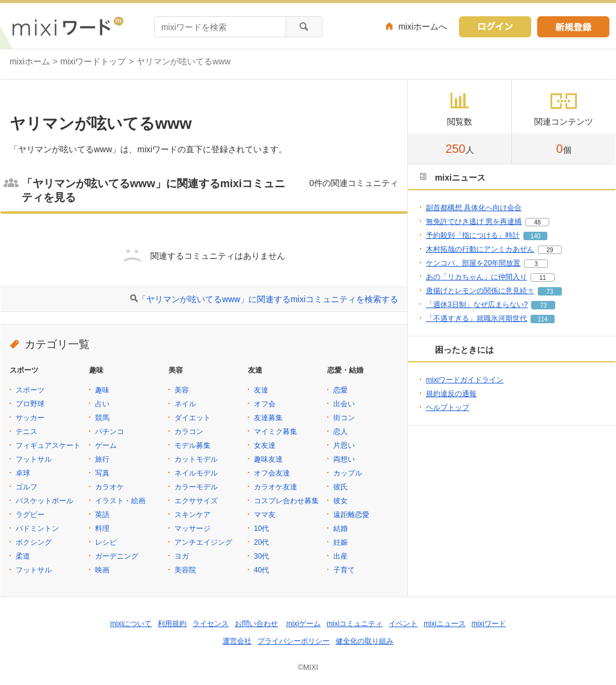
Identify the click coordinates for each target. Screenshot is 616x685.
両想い (344, 459)
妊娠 (340, 542)
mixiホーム (30, 61)
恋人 (340, 432)
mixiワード (489, 624)
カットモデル (196, 459)
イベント (403, 624)
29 (550, 250)
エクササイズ (196, 501)
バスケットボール (45, 501)
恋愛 (340, 390)
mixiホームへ (423, 26)
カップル (348, 473)
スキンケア (192, 515)
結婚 (340, 528)
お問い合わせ (256, 624)
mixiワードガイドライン (465, 380)
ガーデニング (117, 556)
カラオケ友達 (276, 487)
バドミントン (37, 528)
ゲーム (106, 445)
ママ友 (265, 515)
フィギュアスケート (48, 445)
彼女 (340, 501)
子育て (344, 570)
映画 (102, 570)
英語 (102, 515)
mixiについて (131, 624)
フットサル (34, 459)
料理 (102, 528)
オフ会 (265, 404)
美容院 (185, 570)
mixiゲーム (303, 624)
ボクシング (34, 542)
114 (543, 319)
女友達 (265, 445)
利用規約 (172, 624)
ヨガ (182, 556)
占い (102, 404)
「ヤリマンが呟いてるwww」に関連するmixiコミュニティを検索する (268, 299)
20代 (261, 542)
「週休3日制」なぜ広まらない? (477, 305)
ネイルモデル (196, 473)
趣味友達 (268, 459)
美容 (182, 390)
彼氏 (340, 487)
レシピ (106, 542)
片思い (344, 445)
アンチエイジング (203, 542)
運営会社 (237, 641)
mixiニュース (444, 624)
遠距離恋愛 (351, 515)
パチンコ (109, 432)
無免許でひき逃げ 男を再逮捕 (474, 222)
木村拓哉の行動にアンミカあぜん (480, 249)
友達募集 (268, 418)
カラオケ (109, 487)
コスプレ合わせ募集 (286, 501)
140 (536, 236)
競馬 (102, 418)
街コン (344, 418)
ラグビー (30, 515)
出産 (340, 556)
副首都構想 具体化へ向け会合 (474, 208)
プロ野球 (30, 404)
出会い (344, 404)
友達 (261, 390)
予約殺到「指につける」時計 (473, 235)
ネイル (185, 404)
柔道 (23, 556)
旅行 (102, 459)
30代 (261, 556)
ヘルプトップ (448, 408)
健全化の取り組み (365, 641)
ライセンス (211, 624)
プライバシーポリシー (294, 641)
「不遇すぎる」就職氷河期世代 (476, 318)
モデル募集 (192, 445)
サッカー (30, 418)
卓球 (23, 473)
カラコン (189, 432)
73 (550, 292)
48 (537, 222)
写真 (102, 473)
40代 (261, 570)
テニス (26, 432)
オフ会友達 (272, 473)
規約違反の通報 (451, 394)
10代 (261, 528)
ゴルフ (26, 487)
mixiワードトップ (94, 61)
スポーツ (30, 390)
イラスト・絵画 (120, 501)
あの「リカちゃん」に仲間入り (476, 277)
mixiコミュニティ (355, 624)
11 (542, 278)
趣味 (102, 390)
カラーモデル (196, 487)
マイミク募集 (276, 432)
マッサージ (192, 528)
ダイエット (192, 418)
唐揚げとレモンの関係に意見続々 (480, 291)
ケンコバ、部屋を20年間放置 (473, 263)
